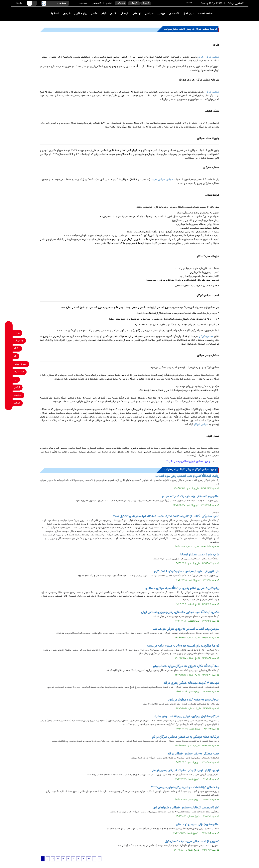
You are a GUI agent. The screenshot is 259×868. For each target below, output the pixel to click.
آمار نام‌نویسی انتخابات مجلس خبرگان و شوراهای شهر (186, 808)
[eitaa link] (9, 380)
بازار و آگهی (81, 14)
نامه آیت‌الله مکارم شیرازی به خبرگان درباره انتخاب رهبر (186, 666)
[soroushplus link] (9, 364)
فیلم (104, 14)
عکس (94, 14)
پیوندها (83, 3)
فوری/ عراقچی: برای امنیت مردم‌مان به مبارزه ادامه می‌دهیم (183, 646)
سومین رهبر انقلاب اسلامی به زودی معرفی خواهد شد (186, 629)
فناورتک (121, 3)
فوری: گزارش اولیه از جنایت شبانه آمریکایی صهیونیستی (185, 771)
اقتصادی (174, 14)
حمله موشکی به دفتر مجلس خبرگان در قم (193, 754)
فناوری (67, 14)
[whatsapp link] (9, 341)
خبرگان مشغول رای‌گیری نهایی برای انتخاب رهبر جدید (187, 717)
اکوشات (134, 3)
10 (89, 859)
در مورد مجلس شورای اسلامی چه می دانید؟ (189, 462)
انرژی (113, 14)
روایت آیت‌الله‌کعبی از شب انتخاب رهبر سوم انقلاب (187, 476)
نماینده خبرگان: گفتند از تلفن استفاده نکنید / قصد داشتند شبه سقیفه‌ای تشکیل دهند (166, 516)
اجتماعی (136, 14)
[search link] (44, 3)
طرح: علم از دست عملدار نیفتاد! (199, 555)
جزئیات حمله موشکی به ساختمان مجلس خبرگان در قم (186, 737)
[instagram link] (9, 372)
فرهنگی (124, 14)
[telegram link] (9, 349)
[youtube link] (9, 395)
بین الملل (188, 14)
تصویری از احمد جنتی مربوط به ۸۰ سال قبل (192, 841)
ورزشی (161, 14)
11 (94, 859)
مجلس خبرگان (212, 92)
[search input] (55, 3)
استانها (55, 14)
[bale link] (9, 356)
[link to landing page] (234, 14)
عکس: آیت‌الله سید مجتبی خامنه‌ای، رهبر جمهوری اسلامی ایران (180, 612)
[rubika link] (9, 333)
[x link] (9, 388)
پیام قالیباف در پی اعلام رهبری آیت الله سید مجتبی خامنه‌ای (182, 588)
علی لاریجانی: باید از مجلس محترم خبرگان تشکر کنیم (187, 572)
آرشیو (109, 3)
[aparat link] (9, 403)
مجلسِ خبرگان (206, 336)
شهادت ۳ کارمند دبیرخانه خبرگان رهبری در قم (191, 683)
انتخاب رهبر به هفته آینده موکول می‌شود (194, 700)
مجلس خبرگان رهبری (209, 57)
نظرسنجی (96, 3)
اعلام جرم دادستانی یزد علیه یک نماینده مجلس (190, 497)
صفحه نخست (205, 14)
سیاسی (149, 14)
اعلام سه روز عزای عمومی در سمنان (198, 825)
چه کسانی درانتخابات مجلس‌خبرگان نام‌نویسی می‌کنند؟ (185, 787)
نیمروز (146, 3)
